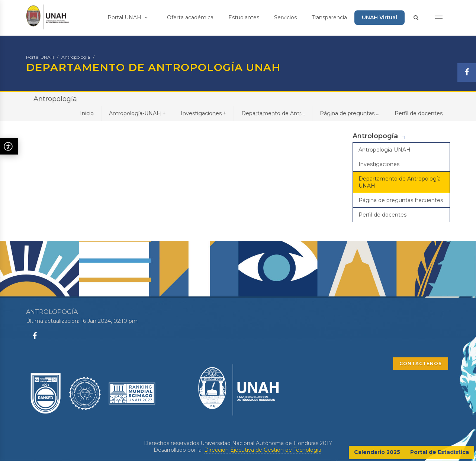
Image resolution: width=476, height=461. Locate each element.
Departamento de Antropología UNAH (400, 182)
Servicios (285, 17)
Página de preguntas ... (350, 113)
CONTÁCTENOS (421, 363)
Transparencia (329, 17)
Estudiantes (244, 17)
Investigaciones (203, 113)
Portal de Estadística (440, 452)
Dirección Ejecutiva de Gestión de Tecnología (263, 450)
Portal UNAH (128, 17)
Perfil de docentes (419, 113)
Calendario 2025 (377, 452)
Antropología (76, 57)
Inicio (87, 113)
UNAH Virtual (379, 17)
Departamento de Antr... (273, 113)
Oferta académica (190, 17)
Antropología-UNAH (137, 113)
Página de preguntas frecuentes (401, 200)
